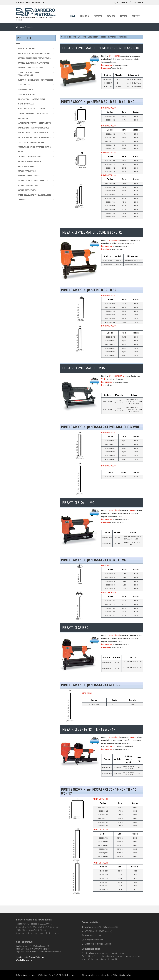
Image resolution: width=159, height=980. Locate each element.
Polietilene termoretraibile (31, 142)
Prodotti (98, 16)
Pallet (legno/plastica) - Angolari (34, 137)
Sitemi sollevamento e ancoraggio (34, 195)
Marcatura (23, 118)
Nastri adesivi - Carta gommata (33, 133)
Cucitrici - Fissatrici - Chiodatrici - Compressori (80, 37)
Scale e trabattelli (27, 171)
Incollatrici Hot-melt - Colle (31, 109)
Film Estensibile (25, 90)
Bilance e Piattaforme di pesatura (34, 53)
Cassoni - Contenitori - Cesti (31, 68)
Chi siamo (84, 16)
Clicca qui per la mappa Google (98, 944)
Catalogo (111, 16)
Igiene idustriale (26, 104)
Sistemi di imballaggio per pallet (34, 181)
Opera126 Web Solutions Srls (119, 975)
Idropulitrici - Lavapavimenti (32, 99)
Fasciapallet (24, 85)
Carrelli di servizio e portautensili (34, 58)
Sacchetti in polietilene (29, 157)
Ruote (20, 152)
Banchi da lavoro (26, 49)
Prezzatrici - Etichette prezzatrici (34, 147)
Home (73, 16)
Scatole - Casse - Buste (29, 176)
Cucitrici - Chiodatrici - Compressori (35, 80)
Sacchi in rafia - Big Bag (29, 161)
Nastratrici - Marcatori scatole (33, 128)
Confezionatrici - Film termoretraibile (28, 74)
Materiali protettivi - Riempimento (34, 123)
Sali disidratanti (26, 166)
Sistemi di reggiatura (28, 185)
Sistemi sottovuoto (27, 190)
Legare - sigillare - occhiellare (33, 113)
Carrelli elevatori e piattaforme (33, 63)
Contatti (136, 16)
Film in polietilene (26, 94)
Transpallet (24, 200)
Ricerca (124, 16)
